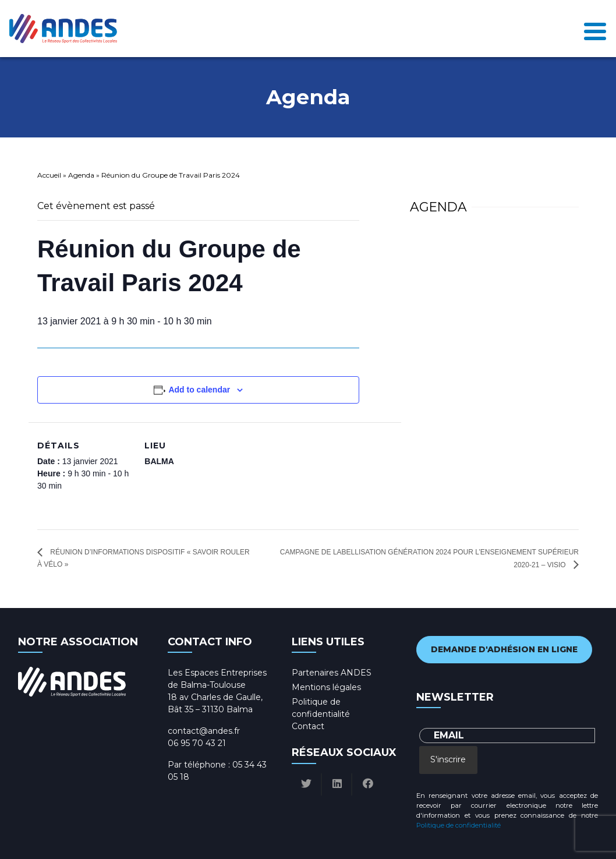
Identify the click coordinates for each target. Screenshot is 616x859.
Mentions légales (326, 687)
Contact (308, 726)
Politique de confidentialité (459, 825)
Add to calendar (199, 390)
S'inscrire (448, 759)
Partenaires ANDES (332, 673)
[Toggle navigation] (595, 29)
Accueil (49, 175)
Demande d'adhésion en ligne (504, 649)
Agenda (81, 175)
